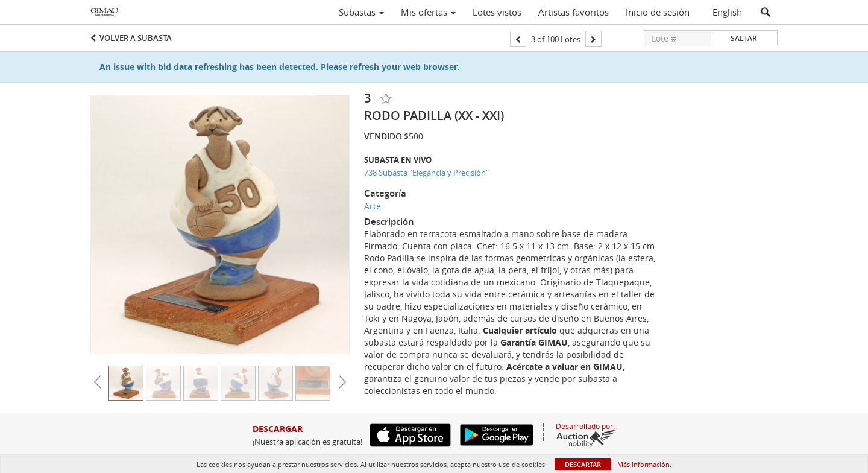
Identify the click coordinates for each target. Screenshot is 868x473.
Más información (643, 464)
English (727, 12)
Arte (373, 206)
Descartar (583, 464)
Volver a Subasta (136, 38)
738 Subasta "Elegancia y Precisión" (426, 173)
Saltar (744, 38)
